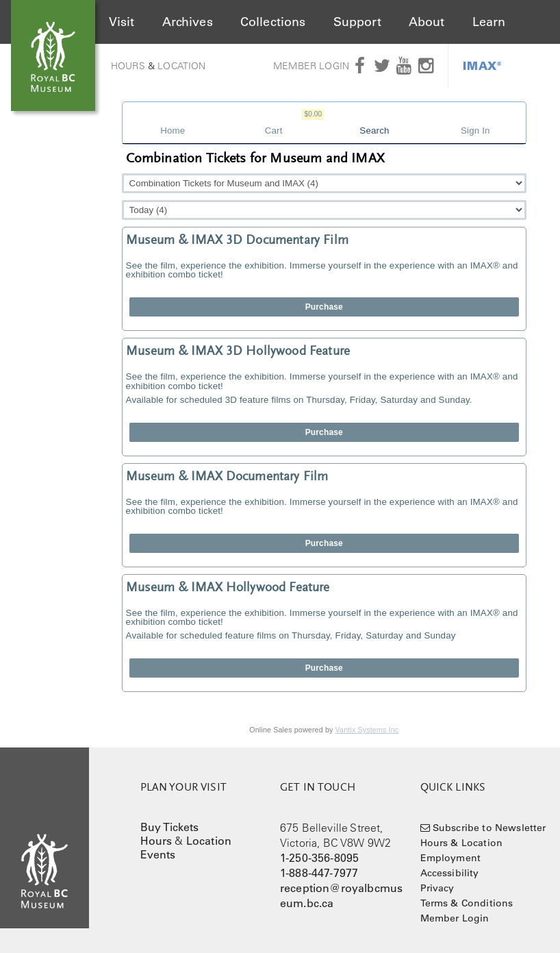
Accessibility (450, 873)
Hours (128, 66)
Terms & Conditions (467, 903)
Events (158, 854)
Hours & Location (462, 843)
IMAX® (482, 65)
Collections (273, 22)
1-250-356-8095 (319, 858)
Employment (451, 858)
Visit (122, 22)
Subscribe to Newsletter (489, 828)
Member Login (311, 66)
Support (357, 22)
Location (181, 66)
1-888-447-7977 (319, 873)
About (427, 22)
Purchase (324, 307)
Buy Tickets (170, 827)
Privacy (437, 888)
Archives (188, 22)
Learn (489, 22)
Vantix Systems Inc (367, 730)
